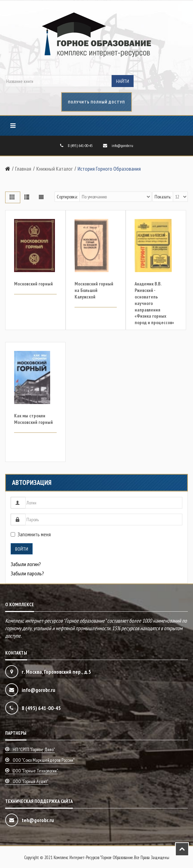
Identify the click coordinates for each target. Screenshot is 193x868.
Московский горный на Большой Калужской (94, 290)
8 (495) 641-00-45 (80, 145)
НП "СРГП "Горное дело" (34, 749)
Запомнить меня (31, 534)
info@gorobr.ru (122, 145)
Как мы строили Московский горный (33, 419)
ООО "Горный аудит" (31, 781)
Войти (22, 549)
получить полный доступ (96, 102)
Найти (123, 81)
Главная (23, 169)
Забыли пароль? (27, 573)
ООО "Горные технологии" (35, 771)
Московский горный (33, 284)
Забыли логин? (26, 564)
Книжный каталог (55, 169)
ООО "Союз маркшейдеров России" (44, 760)
